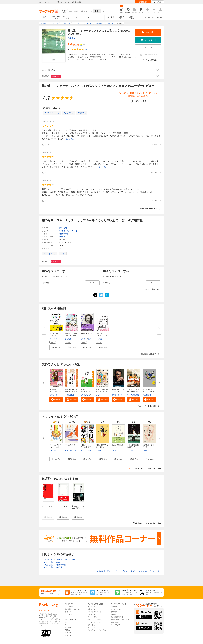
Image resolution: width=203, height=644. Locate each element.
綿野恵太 (99, 339)
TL (88, 17)
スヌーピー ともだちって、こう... (55, 336)
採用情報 (114, 612)
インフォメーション (94, 622)
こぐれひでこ (54, 450)
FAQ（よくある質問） (95, 620)
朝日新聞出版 (64, 234)
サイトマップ (115, 625)
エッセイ (75, 231)
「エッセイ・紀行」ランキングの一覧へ (146, 468)
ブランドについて (117, 609)
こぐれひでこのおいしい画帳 (55, 446)
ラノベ (99, 17)
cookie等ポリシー (117, 622)
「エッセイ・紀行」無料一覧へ (149, 406)
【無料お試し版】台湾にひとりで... (55, 391)
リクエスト (91, 627)
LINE (67, 622)
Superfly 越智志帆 (133, 395)
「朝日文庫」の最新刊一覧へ (150, 354)
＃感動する (82, 113)
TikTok (67, 630)
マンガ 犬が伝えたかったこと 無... (87, 391)
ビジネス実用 (121, 17)
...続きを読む (69, 139)
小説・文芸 (110, 17)
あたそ (98, 395)
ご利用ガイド (159, 17)
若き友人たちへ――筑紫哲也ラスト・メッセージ (78, 509)
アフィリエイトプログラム (97, 630)
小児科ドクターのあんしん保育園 (71, 336)
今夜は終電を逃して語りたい (133, 446)
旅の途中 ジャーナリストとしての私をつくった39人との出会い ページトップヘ (129, 571)
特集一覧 (68, 612)
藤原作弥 (91, 339)
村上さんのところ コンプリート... (149, 391)
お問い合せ (91, 625)
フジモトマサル (155, 395)
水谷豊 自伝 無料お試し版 (118, 390)
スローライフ (47, 506)
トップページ (70, 607)
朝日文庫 (62, 237)
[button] (56, 347)
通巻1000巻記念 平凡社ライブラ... (72, 390)
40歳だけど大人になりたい (102, 446)
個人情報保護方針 (117, 617)
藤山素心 (68, 339)
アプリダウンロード (94, 612)
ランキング (69, 614)
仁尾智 (114, 450)
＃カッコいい (68, 113)
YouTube (68, 633)
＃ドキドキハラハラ (52, 113)
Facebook (69, 635)
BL (77, 17)
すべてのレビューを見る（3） (150, 209)
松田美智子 (121, 395)
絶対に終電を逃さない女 (74, 450)
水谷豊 (114, 395)
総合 (45, 17)
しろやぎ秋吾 (85, 395)
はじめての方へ (149, 17)
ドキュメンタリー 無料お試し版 (133, 391)
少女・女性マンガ (67, 17)
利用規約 (114, 614)
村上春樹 (146, 395)
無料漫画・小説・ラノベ (74, 609)
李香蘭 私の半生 (87, 333)
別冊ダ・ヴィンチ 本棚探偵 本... (86, 447)
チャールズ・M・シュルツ (59, 339)
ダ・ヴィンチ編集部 (88, 450)
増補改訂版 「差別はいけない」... (102, 336)
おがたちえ (53, 395)
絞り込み (64, 11)
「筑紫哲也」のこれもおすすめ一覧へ (147, 523)
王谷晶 (98, 450)
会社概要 (114, 607)
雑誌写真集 (132, 17)
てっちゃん (131, 450)
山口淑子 (84, 339)
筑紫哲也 (72, 38)
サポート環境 (92, 617)
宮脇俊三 (146, 450)
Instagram (69, 627)
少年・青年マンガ (56, 17)
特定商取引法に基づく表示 (120, 620)
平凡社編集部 (70, 395)
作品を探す (91, 609)
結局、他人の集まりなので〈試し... (102, 391)
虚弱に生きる (70, 445)
